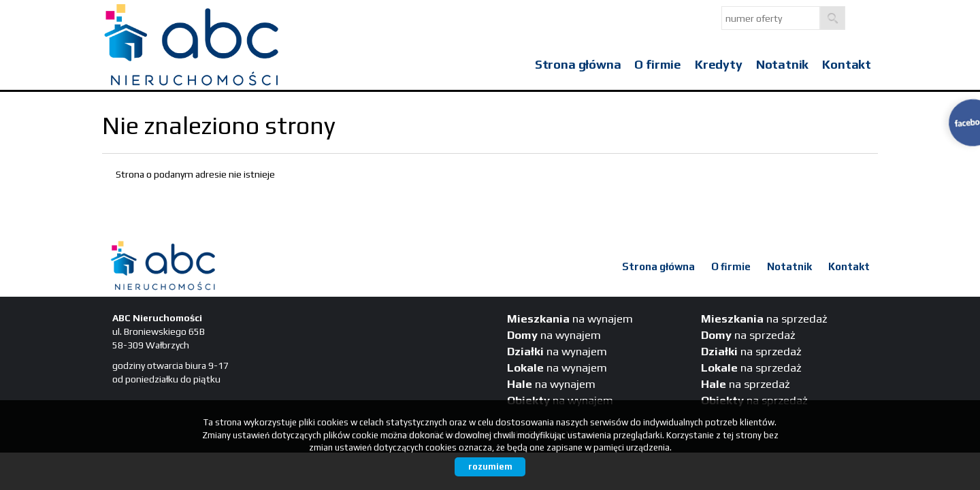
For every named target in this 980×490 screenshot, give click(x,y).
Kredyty (719, 64)
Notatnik (783, 64)
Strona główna (578, 64)
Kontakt (847, 64)
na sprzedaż (764, 318)
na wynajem (570, 318)
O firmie (658, 64)
